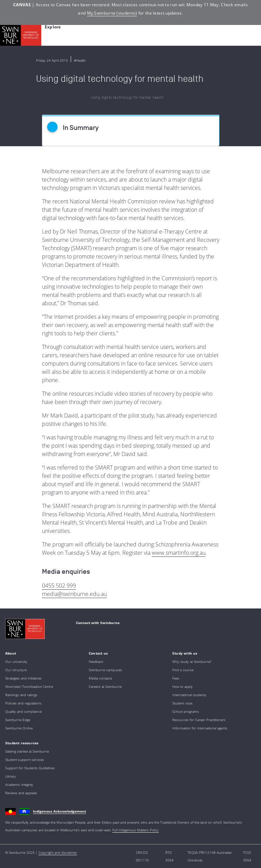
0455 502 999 (59, 586)
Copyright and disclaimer (58, 852)
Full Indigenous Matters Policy (136, 830)
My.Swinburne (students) (112, 13)
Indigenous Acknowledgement (59, 811)
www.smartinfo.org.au (179, 553)
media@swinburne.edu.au (74, 594)
